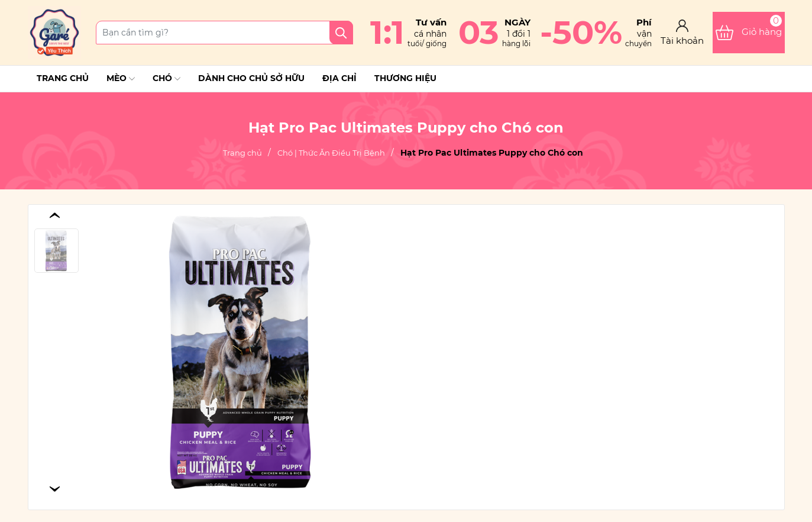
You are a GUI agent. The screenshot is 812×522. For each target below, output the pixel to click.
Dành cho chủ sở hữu (251, 78)
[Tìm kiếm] (341, 33)
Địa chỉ (339, 78)
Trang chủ (63, 78)
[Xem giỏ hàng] (749, 33)
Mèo (121, 79)
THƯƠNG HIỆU (405, 78)
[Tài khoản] (682, 33)
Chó (166, 79)
